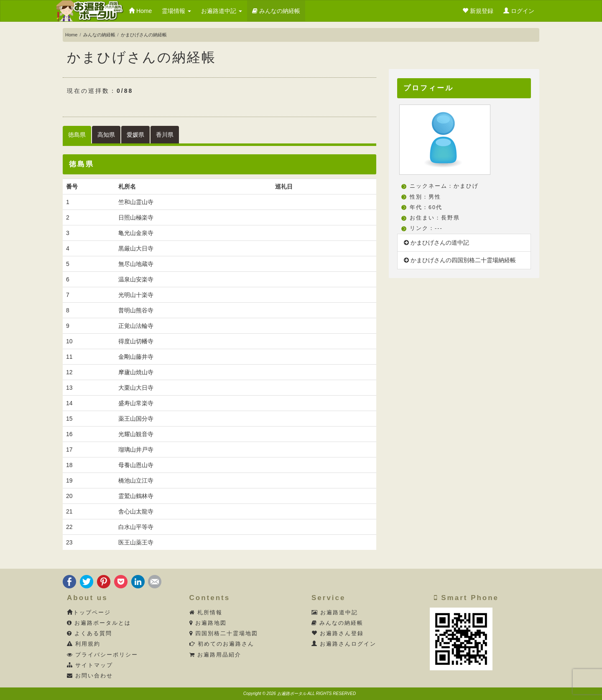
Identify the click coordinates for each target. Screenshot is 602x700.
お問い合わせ (90, 676)
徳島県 (77, 135)
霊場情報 (176, 11)
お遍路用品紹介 (216, 655)
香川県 (165, 135)
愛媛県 (135, 135)
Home (140, 11)
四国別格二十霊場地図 (224, 634)
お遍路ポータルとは (99, 623)
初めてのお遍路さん (222, 644)
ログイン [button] (519, 11)
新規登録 (478, 11)
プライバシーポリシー (103, 655)
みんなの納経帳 (276, 11)
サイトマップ (90, 665)
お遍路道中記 (222, 11)
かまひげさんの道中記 (436, 243)
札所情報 (206, 613)
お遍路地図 (208, 623)
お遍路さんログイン (344, 644)
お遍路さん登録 (338, 634)
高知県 (106, 135)
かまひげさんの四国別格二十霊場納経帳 (460, 260)
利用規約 (84, 644)
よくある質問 (90, 634)
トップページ (89, 613)
